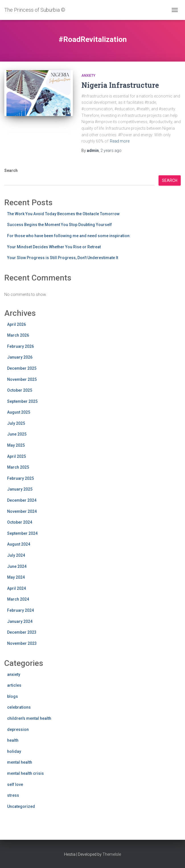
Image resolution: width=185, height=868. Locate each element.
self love (15, 784)
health (13, 740)
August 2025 (19, 412)
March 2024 (18, 599)
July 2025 (16, 423)
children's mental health (29, 718)
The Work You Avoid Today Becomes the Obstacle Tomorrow (63, 214)
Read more (120, 141)
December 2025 (22, 368)
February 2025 (20, 478)
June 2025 (17, 434)
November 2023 (22, 643)
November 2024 (22, 511)
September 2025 (22, 401)
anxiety (88, 76)
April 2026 (17, 324)
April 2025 (17, 456)
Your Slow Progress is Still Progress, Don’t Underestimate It (63, 258)
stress (13, 795)
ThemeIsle (112, 854)
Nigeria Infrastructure (120, 85)
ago (111, 151)
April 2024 (17, 588)
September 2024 (22, 533)
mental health (20, 762)
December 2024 (22, 500)
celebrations (19, 707)
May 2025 (16, 445)
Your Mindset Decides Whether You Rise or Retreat (54, 247)
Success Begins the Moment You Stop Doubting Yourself (59, 225)
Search (11, 170)
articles (14, 685)
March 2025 (18, 467)
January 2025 (20, 489)
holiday (14, 751)
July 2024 (16, 555)
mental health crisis (25, 773)
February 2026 (20, 346)
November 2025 (22, 379)
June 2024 (17, 566)
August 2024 (19, 544)
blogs (13, 696)
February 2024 (20, 610)
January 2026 (20, 357)
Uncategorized (21, 806)
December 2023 (22, 632)
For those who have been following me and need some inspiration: (69, 236)
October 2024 (20, 522)
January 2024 (20, 621)
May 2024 (16, 577)
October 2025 (20, 390)
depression (18, 729)
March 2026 (18, 335)
